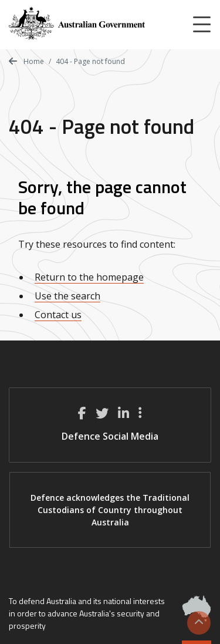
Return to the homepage (89, 277)
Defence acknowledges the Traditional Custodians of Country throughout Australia (110, 510)
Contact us (58, 315)
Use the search (67, 296)
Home (26, 61)
